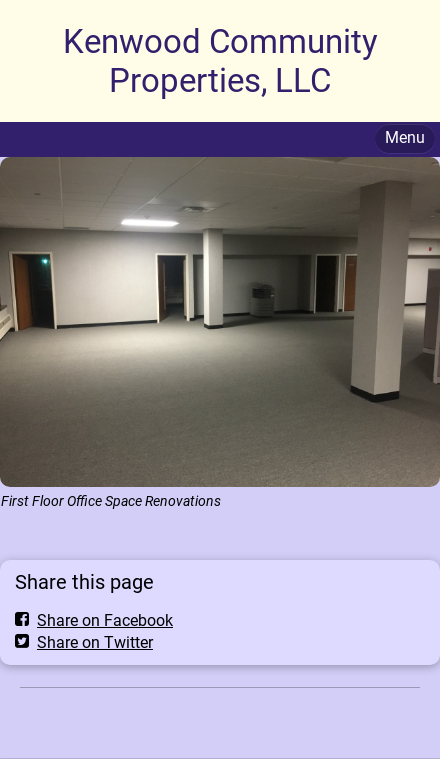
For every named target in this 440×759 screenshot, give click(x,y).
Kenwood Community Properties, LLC (220, 61)
